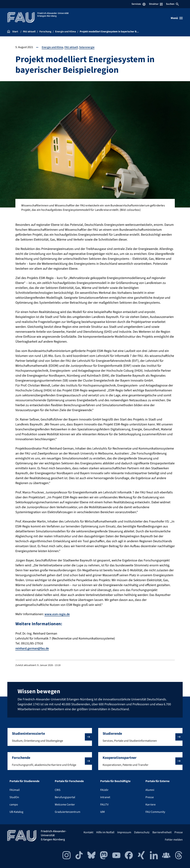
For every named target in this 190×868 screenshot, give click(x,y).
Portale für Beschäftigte (115, 781)
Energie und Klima (53, 47)
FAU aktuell (73, 47)
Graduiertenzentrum (68, 812)
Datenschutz (142, 832)
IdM (103, 812)
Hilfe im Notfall (105, 832)
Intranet (105, 797)
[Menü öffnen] (177, 18)
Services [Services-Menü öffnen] (138, 4)
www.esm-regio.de (58, 614)
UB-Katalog (16, 812)
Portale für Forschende (69, 781)
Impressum (124, 832)
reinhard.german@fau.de (33, 648)
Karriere (151, 805)
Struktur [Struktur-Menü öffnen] (156, 4)
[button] (50, 737)
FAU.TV (104, 805)
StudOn (14, 797)
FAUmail (15, 790)
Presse (150, 797)
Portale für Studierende (24, 781)
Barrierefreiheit (162, 832)
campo (14, 805)
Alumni (150, 790)
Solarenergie (89, 47)
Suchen (172, 4)
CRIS (58, 790)
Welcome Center (65, 805)
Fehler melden (174, 840)
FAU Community (155, 812)
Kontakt (88, 832)
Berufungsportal (65, 797)
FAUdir (104, 790)
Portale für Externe (157, 781)
